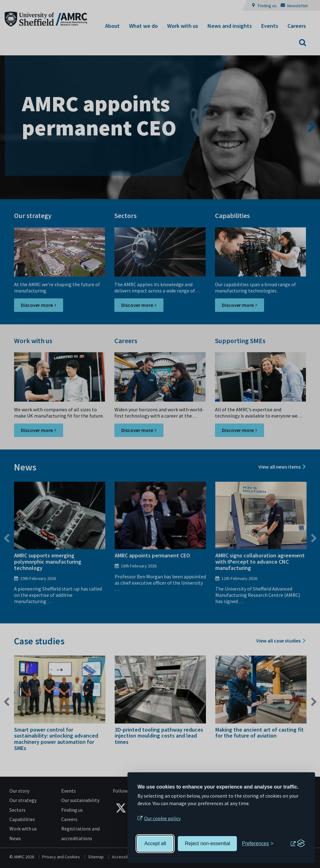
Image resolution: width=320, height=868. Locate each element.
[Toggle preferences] (258, 844)
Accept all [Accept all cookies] (155, 843)
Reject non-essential (207, 843)
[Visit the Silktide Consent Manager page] (297, 844)
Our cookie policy (162, 818)
